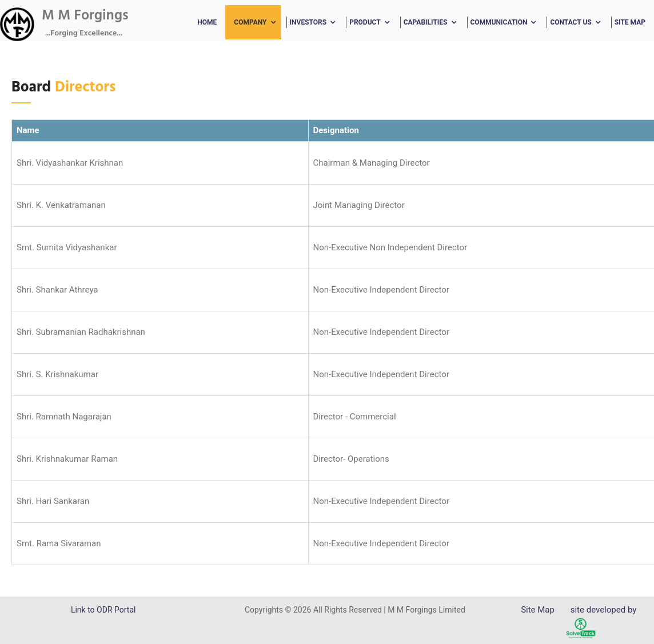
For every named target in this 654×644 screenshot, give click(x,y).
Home (207, 22)
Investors (308, 22)
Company (250, 22)
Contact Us (571, 22)
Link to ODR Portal (103, 610)
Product (365, 22)
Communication (499, 22)
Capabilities (426, 22)
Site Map (630, 22)
